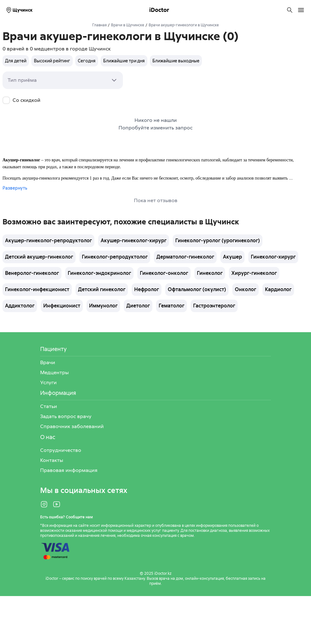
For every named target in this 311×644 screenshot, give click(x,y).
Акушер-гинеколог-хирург (134, 241)
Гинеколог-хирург (273, 257)
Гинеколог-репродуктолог (115, 257)
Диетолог (138, 306)
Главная (99, 25)
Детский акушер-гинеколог (39, 257)
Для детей (16, 61)
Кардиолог (278, 289)
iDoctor (159, 10)
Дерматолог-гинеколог (185, 257)
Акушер (232, 257)
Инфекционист (62, 306)
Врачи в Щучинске (128, 25)
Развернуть (15, 188)
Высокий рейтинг (52, 61)
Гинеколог (210, 273)
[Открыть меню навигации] (301, 10)
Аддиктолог (20, 306)
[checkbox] (6, 100)
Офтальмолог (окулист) (197, 289)
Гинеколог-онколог (164, 273)
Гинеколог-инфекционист (37, 289)
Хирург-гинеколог (254, 273)
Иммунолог (103, 306)
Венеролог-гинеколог (32, 273)
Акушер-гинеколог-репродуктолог (48, 241)
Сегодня (87, 61)
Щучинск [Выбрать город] (19, 10)
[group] (102, 61)
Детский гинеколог (102, 289)
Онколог (245, 289)
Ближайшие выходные (176, 61)
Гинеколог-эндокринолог (99, 273)
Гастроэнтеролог (214, 306)
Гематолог (171, 306)
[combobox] (63, 80)
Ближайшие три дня (124, 61)
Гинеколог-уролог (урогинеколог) (218, 241)
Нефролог (147, 289)
